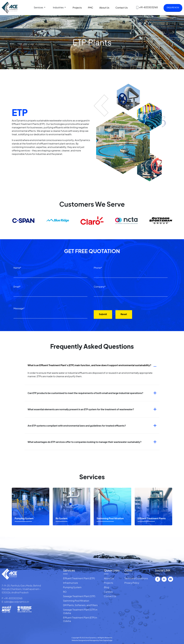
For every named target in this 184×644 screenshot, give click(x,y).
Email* (17, 287)
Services (39, 7)
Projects (77, 8)
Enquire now (173, 8)
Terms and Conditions (136, 578)
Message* (19, 308)
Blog (107, 587)
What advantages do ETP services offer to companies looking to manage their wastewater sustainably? (85, 442)
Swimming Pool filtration (76, 601)
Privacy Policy (132, 583)
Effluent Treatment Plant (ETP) (79, 578)
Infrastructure (71, 583)
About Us (104, 8)
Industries (58, 7)
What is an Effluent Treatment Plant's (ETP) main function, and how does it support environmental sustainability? (89, 365)
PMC (91, 8)
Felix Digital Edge (106, 640)
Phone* (98, 268)
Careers (108, 592)
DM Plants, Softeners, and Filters (80, 605)
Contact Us (122, 8)
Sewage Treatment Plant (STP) (79, 596)
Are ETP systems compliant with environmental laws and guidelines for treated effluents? (77, 426)
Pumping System (72, 587)
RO (65, 592)
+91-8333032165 (148, 7)
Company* (100, 287)
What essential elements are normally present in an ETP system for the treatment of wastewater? (81, 409)
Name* (17, 268)
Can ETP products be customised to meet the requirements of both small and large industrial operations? (85, 393)
